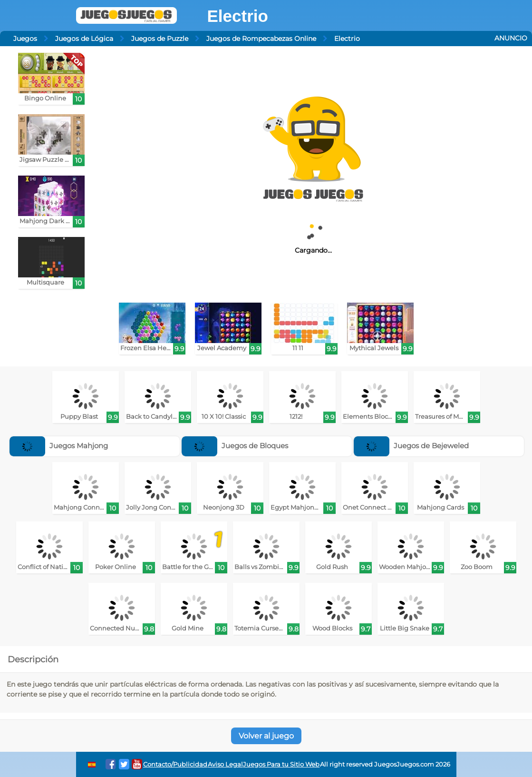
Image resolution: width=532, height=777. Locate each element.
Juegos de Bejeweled (411, 446)
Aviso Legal (225, 764)
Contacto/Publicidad (175, 764)
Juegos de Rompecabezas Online (261, 39)
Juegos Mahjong (59, 446)
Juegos (25, 39)
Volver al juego (266, 736)
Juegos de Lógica (84, 39)
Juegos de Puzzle (160, 39)
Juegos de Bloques (235, 446)
